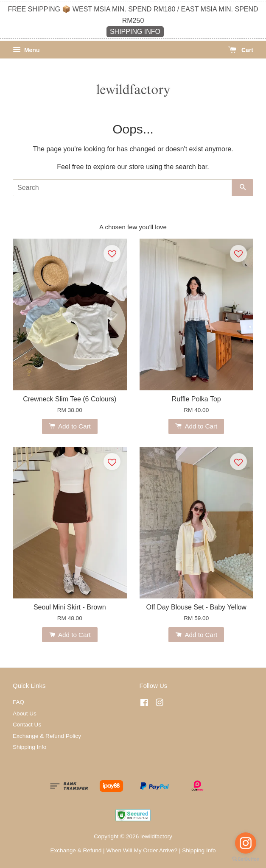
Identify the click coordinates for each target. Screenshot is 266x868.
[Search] (122, 188)
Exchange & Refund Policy (47, 736)
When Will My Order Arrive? (142, 850)
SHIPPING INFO (135, 32)
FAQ (18, 702)
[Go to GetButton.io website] (246, 859)
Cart (241, 50)
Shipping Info (29, 747)
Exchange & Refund (76, 850)
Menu (26, 50)
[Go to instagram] (246, 843)
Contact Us (27, 725)
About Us (25, 714)
